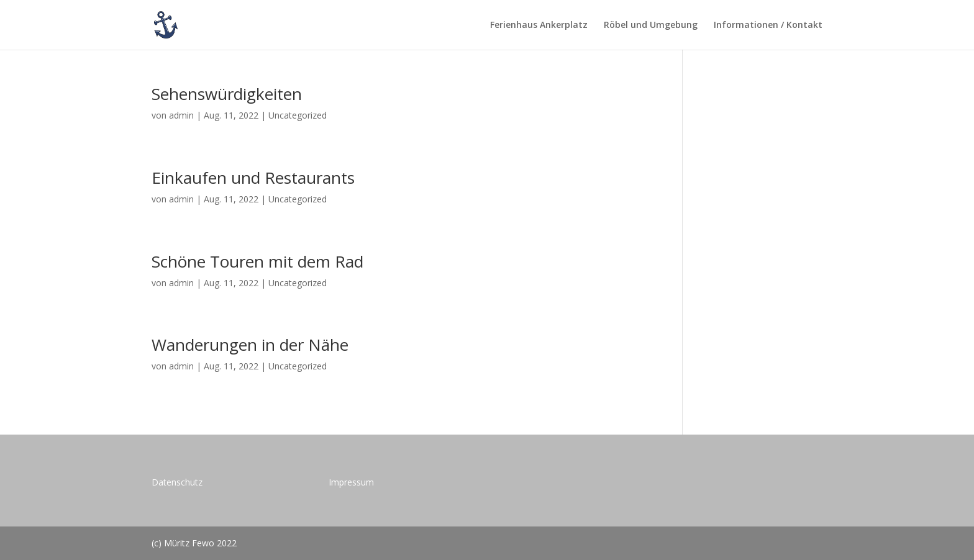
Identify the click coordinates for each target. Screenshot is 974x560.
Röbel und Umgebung (651, 25)
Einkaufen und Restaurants (253, 178)
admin (181, 115)
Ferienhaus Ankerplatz (539, 25)
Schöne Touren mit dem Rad (257, 261)
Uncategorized (298, 115)
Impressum (351, 482)
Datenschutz (177, 482)
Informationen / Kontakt (768, 25)
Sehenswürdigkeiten (227, 94)
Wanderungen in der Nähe (250, 345)
